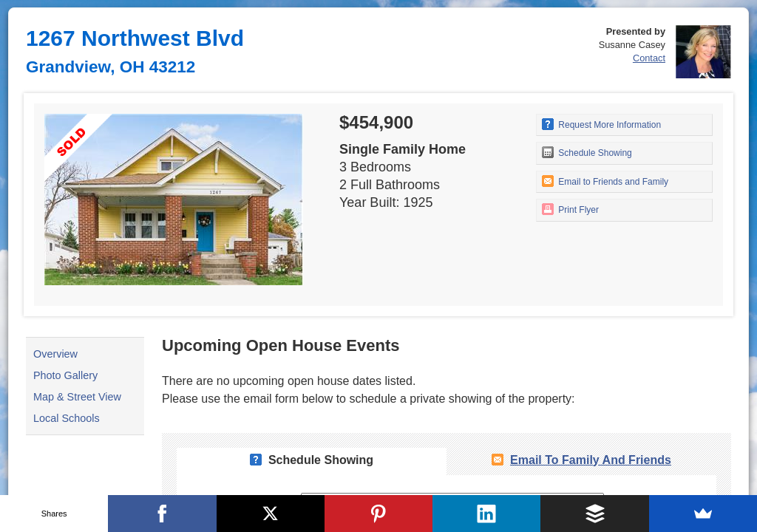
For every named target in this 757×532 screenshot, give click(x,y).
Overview (55, 354)
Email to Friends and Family (605, 181)
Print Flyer (570, 209)
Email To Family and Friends (591, 460)
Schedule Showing (587, 152)
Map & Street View (77, 397)
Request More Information (601, 124)
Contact (649, 58)
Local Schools (67, 418)
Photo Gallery (65, 375)
